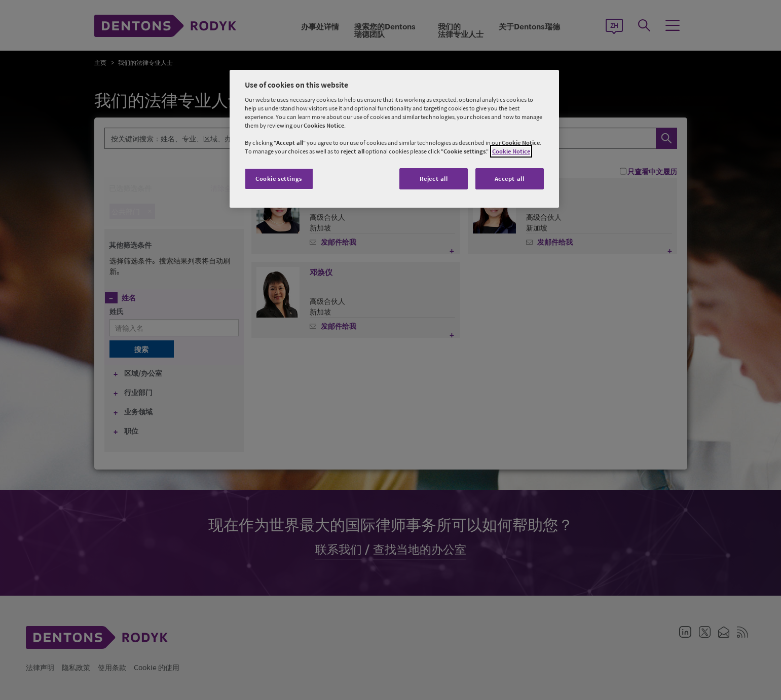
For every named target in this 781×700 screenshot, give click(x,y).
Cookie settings (279, 179)
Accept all (510, 179)
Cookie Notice (511, 151)
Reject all (434, 179)
